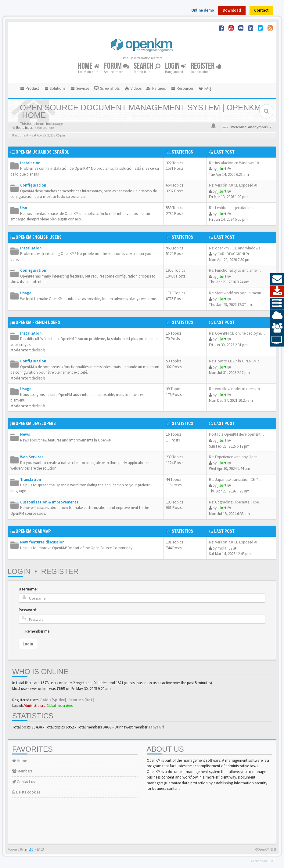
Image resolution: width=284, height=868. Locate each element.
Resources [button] (182, 88)
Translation (31, 479)
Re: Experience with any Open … (236, 457)
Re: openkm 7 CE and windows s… (238, 248)
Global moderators (59, 706)
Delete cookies (26, 792)
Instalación (30, 163)
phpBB (29, 850)
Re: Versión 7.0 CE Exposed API (234, 185)
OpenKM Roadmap (33, 531)
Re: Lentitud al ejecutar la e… (233, 208)
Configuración (33, 185)
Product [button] (29, 88)
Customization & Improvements (49, 502)
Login (176, 66)
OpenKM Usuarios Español (42, 152)
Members (22, 771)
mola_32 (225, 548)
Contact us (23, 782)
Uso (24, 208)
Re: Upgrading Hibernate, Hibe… (236, 502)
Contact (261, 10)
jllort (222, 169)
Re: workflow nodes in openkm (234, 389)
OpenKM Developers (36, 423)
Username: (28, 589)
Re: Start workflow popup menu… (237, 293)
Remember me (37, 631)
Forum (117, 66)
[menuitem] (107, 89)
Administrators (34, 706)
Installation (31, 248)
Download (232, 10)
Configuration (33, 270)
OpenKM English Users (39, 237)
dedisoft (38, 350)
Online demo (203, 10)
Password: (28, 610)
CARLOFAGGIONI (231, 254)
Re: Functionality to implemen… (236, 270)
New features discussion (42, 542)
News (25, 434)
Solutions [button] (55, 88)
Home (89, 66)
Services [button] (80, 88)
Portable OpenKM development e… (238, 434)
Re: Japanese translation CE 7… (235, 479)
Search (147, 66)
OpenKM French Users (38, 322)
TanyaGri (156, 727)
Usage (26, 293)
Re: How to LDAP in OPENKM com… (239, 361)
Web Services (32, 457)
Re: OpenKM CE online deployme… (238, 333)
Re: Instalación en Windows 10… (236, 163)
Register (206, 66)
